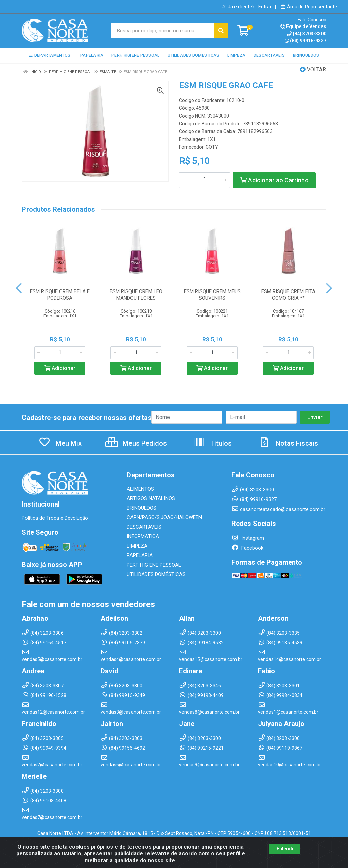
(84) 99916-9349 (123, 695)
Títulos (212, 443)
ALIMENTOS (140, 489)
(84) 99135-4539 (280, 643)
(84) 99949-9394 (44, 748)
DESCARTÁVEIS (144, 527)
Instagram (248, 538)
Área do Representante (309, 7)
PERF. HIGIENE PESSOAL (154, 565)
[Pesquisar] (221, 31)
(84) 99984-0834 (280, 695)
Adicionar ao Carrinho (274, 180)
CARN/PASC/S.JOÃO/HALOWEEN (164, 517)
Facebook (247, 548)
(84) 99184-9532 (201, 643)
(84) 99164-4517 (44, 643)
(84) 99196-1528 (44, 695)
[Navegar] (19, 288)
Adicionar (60, 368)
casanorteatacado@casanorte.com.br (278, 509)
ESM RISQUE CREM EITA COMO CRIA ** (288, 295)
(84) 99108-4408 (44, 801)
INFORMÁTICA (143, 536)
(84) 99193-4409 (201, 695)
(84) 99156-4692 (123, 748)
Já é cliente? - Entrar (247, 7)
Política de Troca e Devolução (55, 518)
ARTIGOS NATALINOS (151, 498)
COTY (212, 147)
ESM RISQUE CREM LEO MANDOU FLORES (136, 295)
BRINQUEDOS (142, 508)
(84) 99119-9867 (280, 748)
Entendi (285, 856)
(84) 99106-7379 (123, 643)
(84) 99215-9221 (201, 748)
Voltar (313, 69)
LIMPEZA (137, 546)
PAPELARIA (140, 555)
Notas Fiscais (288, 443)
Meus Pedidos (136, 443)
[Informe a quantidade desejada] (205, 180)
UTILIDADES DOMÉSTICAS (156, 574)
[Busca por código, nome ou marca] (163, 31)
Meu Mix (60, 443)
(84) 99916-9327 (306, 41)
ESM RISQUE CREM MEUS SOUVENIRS (212, 295)
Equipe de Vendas (303, 26)
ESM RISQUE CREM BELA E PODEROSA (60, 295)
